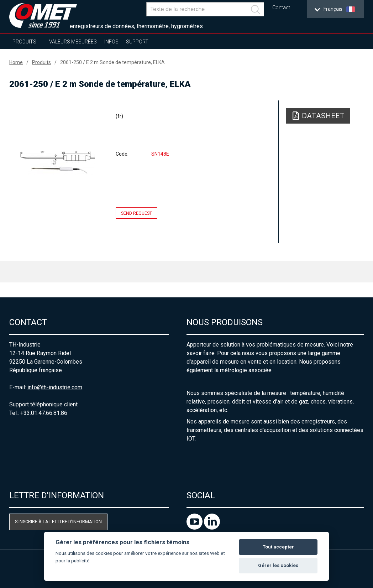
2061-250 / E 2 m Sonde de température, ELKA (112, 62)
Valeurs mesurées (73, 42)
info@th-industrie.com (55, 387)
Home (16, 62)
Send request (136, 213)
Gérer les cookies (278, 565)
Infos (111, 42)
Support (137, 42)
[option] (57, 163)
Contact (281, 8)
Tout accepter (278, 547)
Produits (24, 42)
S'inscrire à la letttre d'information (58, 522)
